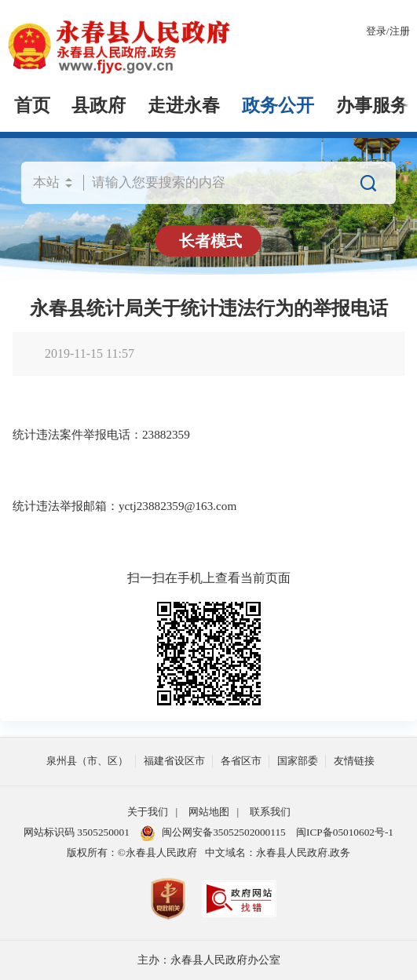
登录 (376, 31)
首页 (32, 106)
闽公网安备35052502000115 (213, 833)
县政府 (99, 106)
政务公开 (278, 106)
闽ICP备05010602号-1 (345, 832)
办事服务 (372, 106)
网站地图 (209, 812)
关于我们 (148, 812)
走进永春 (184, 106)
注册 (400, 31)
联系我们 (270, 812)
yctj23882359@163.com (177, 506)
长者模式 (210, 241)
